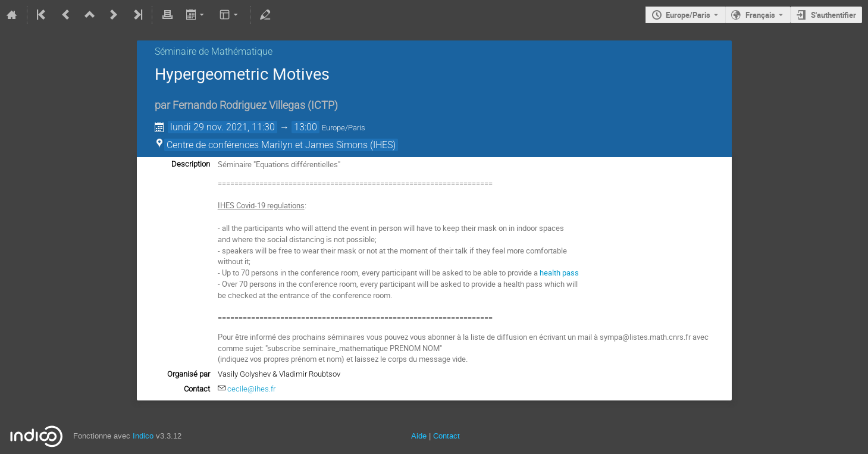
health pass (559, 273)
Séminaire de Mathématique (214, 51)
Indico (143, 436)
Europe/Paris (688, 15)
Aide (419, 436)
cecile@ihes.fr (251, 389)
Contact (446, 436)
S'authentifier (833, 15)
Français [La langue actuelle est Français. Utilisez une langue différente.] (760, 15)
